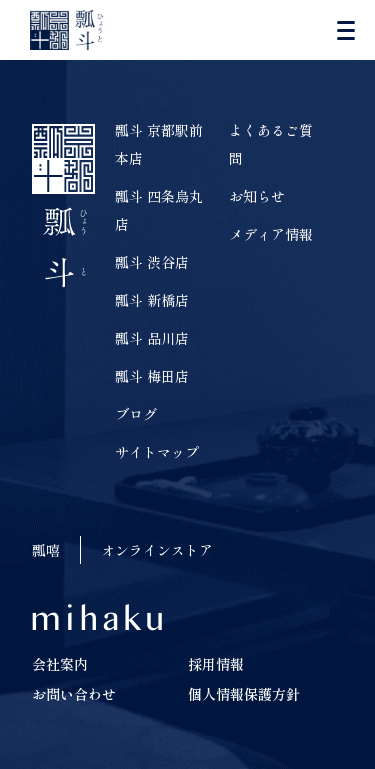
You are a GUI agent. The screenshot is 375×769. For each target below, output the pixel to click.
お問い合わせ (74, 694)
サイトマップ (157, 452)
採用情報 (216, 664)
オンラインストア (157, 550)
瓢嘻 (46, 550)
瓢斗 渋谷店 (152, 262)
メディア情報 (271, 234)
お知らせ (257, 196)
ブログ (136, 414)
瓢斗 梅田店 (152, 376)
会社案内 (60, 664)
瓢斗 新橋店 (152, 300)
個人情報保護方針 (244, 694)
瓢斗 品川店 (152, 338)
